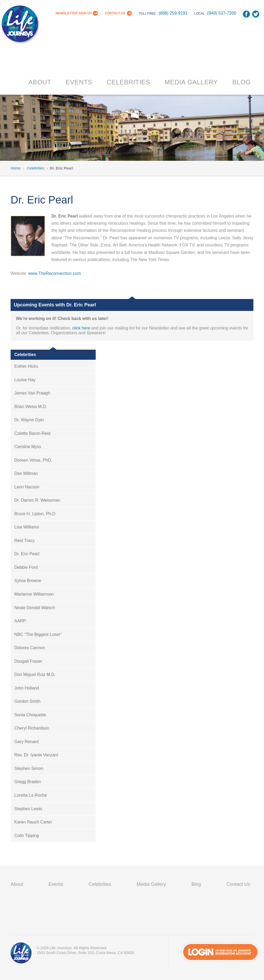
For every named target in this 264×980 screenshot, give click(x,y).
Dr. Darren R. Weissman (37, 500)
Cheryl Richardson (32, 728)
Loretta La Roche (31, 795)
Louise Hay (25, 380)
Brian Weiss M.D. (31, 407)
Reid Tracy (24, 541)
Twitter (256, 14)
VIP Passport (21, 954)
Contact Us (115, 13)
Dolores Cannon (30, 648)
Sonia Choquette (30, 715)
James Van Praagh (32, 393)
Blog (241, 82)
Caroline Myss (28, 447)
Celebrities (129, 82)
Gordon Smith (27, 701)
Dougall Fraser (28, 661)
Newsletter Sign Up (74, 13)
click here (81, 328)
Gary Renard (27, 742)
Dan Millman (26, 473)
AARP (20, 621)
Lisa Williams (27, 527)
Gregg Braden (28, 782)
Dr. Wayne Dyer (29, 420)
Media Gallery (191, 82)
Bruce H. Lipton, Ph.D (35, 514)
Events (79, 82)
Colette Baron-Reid (32, 433)
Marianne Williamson (34, 594)
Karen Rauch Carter (33, 822)
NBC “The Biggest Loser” (38, 634)
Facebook (246, 14)
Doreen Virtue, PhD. (33, 460)
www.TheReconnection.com (54, 273)
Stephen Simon (29, 768)
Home (16, 168)
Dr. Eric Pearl (27, 554)
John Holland (27, 688)
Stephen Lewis (28, 809)
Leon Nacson (27, 487)
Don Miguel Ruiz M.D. (35, 675)
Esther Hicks (26, 366)
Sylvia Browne (28, 581)
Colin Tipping (27, 836)
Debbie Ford (26, 567)
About (40, 82)
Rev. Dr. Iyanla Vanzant (36, 755)
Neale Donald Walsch (35, 608)
